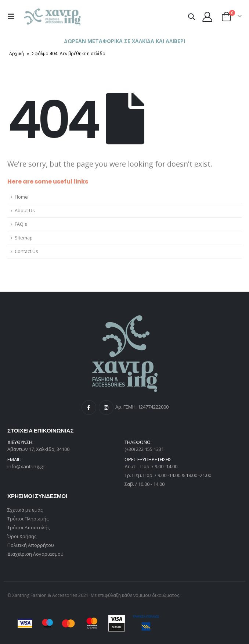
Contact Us (26, 251)
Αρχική (17, 54)
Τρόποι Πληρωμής (28, 519)
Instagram (106, 408)
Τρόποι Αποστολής (28, 527)
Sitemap (24, 238)
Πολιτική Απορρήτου (31, 545)
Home (21, 197)
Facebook (89, 408)
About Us (25, 211)
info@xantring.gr (26, 466)
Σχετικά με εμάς (25, 510)
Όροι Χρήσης (22, 536)
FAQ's (21, 224)
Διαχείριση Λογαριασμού (35, 554)
